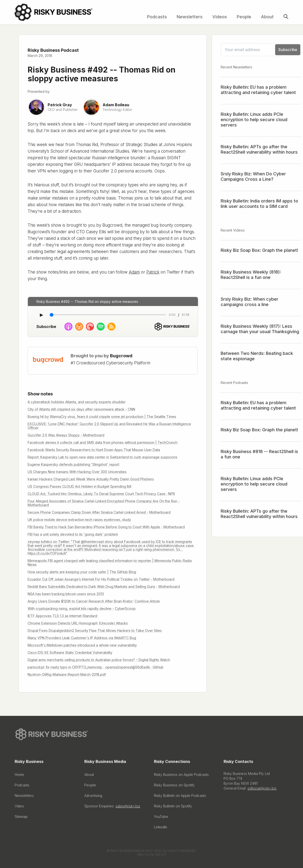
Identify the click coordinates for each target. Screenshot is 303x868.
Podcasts (157, 17)
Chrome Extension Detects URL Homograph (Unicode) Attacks (78, 623)
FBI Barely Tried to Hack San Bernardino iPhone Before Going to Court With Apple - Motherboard (106, 527)
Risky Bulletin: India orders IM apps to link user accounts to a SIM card (259, 204)
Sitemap (21, 818)
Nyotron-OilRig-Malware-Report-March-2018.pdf (67, 674)
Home (19, 776)
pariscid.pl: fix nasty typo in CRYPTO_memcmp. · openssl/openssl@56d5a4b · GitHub (96, 667)
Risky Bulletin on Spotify (173, 808)
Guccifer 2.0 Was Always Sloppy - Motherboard (66, 435)
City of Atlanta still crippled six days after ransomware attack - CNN (81, 409)
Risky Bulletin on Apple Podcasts (180, 797)
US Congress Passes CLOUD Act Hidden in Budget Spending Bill (79, 486)
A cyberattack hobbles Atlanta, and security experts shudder (77, 402)
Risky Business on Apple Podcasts (181, 776)
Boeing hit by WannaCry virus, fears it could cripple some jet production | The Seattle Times (102, 417)
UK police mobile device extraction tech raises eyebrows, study (79, 520)
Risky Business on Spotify (174, 787)
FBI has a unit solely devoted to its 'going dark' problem (73, 534)
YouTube (161, 818)
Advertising (93, 797)
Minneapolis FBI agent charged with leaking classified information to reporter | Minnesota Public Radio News (110, 563)
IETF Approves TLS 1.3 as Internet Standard (62, 616)
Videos (220, 17)
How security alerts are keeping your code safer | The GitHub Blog (82, 572)
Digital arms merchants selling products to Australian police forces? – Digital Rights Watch (99, 660)
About (267, 17)
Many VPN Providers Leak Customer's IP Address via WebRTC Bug (82, 638)
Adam (134, 272)
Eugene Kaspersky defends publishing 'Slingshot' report (73, 464)
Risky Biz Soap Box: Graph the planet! (259, 250)
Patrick (153, 272)
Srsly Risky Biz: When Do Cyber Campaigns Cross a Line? (253, 176)
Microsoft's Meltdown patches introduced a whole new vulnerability (82, 645)
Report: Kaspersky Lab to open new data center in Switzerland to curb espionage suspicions (103, 457)
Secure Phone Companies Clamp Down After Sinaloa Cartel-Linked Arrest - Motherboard (99, 512)
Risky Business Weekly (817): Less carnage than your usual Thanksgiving (260, 329)
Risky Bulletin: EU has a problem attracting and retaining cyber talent (258, 90)
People (244, 17)
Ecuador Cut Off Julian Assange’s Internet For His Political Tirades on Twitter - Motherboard (101, 579)
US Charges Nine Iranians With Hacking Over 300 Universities (77, 472)
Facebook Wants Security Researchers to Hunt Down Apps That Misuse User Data (94, 450)
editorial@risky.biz (262, 790)
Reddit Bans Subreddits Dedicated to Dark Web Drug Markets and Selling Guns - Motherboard (104, 587)
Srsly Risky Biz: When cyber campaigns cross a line (249, 302)
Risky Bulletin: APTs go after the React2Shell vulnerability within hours (259, 149)
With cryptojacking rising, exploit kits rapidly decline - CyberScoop (82, 609)
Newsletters (190, 17)
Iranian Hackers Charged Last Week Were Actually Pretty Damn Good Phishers (91, 479)
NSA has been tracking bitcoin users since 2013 (66, 594)
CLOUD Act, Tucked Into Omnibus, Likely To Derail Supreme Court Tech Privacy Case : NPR (101, 494)
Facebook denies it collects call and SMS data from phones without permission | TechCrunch (103, 442)
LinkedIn (161, 829)
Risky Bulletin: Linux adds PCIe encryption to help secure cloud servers (254, 120)
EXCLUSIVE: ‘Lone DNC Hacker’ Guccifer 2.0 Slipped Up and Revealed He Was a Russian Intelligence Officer (109, 426)
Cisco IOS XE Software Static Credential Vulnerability (70, 652)
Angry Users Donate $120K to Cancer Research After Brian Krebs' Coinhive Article (94, 601)
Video (19, 808)
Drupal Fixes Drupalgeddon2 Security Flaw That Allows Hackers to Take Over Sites (95, 630)
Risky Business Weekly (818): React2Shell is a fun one (251, 275)
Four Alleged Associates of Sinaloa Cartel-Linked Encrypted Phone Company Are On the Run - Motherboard (104, 503)
